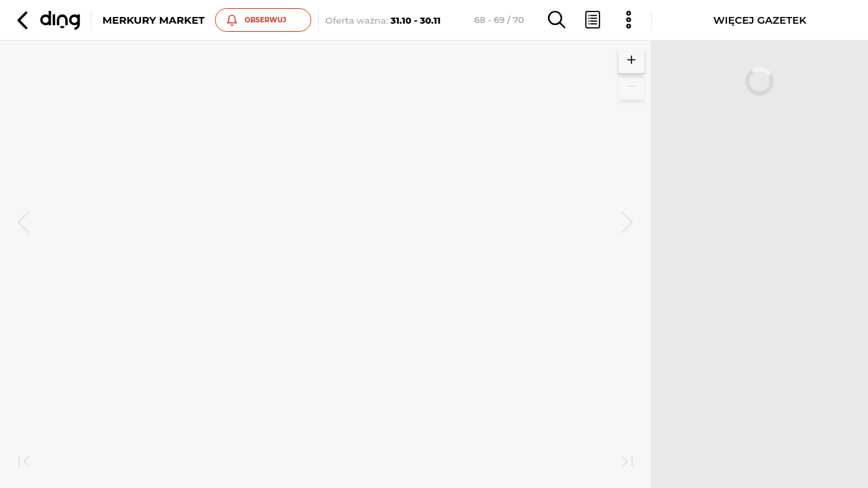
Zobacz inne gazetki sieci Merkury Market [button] (167, 278)
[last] (627, 463)
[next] (627, 224)
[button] (47, 20)
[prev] (24, 224)
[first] (24, 463)
